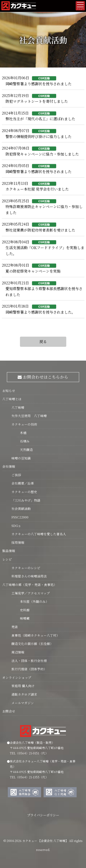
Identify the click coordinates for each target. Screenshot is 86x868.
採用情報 (18, 542)
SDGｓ (16, 526)
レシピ (7, 559)
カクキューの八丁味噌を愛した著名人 (39, 534)
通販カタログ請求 (24, 694)
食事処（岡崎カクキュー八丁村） (36, 635)
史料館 (23, 610)
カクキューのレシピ (26, 568)
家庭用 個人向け (23, 686)
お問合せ (9, 711)
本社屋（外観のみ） (32, 601)
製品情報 (9, 551)
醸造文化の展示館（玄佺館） (32, 644)
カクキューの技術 (24, 424)
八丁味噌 (18, 407)
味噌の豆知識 (21, 458)
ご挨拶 (16, 475)
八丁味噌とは (12, 399)
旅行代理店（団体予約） (29, 669)
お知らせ (9, 391)
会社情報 (9, 466)
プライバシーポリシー (43, 815)
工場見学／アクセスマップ (31, 593)
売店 (15, 627)
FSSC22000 (20, 517)
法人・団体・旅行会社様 (29, 661)
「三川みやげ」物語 (26, 500)
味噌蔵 (23, 618)
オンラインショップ (17, 677)
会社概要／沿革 (23, 483)
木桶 (21, 433)
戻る (43, 342)
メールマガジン (23, 703)
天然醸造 (24, 450)
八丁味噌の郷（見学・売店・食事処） (30, 585)
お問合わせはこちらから (43, 377)
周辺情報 (18, 652)
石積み (23, 441)
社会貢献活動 (21, 509)
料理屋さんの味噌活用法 (29, 576)
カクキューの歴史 (24, 492)
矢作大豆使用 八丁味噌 (29, 416)
